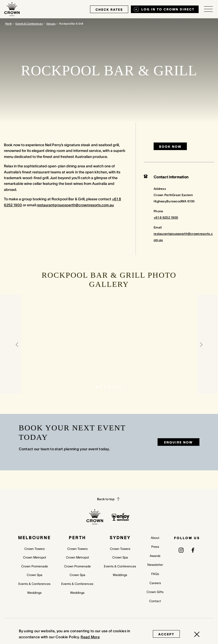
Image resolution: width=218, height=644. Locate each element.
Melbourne (34, 538)
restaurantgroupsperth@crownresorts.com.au (75, 205)
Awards (155, 556)
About (155, 538)
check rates (109, 10)
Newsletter (155, 565)
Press (155, 547)
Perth (9, 24)
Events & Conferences (29, 24)
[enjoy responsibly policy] (121, 517)
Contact (155, 601)
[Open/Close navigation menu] (208, 9)
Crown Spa (35, 575)
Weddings (34, 593)
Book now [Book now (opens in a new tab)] (170, 147)
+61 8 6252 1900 (166, 217)
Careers (155, 583)
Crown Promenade (35, 566)
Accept (166, 634)
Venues (51, 24)
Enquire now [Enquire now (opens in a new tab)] (178, 442)
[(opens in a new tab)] (181, 550)
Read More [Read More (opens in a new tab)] (90, 637)
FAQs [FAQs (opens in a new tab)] (155, 574)
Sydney (120, 538)
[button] (17, 344)
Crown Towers (35, 549)
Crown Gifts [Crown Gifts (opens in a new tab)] (155, 592)
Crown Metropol (35, 557)
